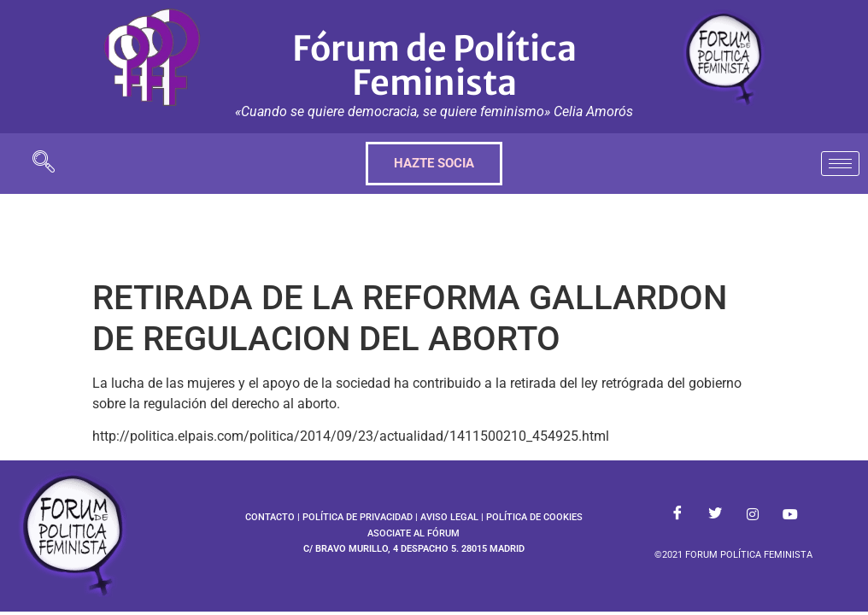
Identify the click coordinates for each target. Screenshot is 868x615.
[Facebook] (677, 514)
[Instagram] (753, 514)
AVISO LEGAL (449, 517)
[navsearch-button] (44, 164)
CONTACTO (270, 517)
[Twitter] (715, 514)
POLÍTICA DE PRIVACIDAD (358, 517)
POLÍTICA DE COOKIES (534, 517)
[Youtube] (790, 514)
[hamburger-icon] (840, 164)
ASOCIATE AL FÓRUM (413, 533)
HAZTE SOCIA (434, 163)
